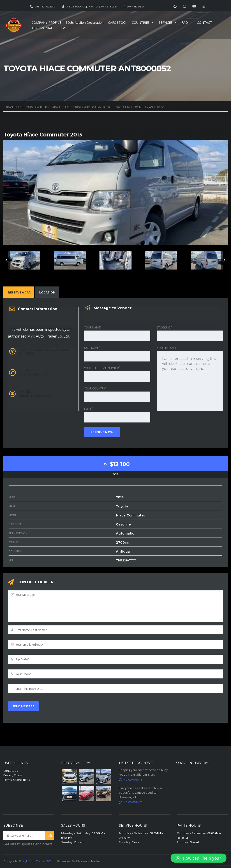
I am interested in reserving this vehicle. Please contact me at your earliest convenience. (190, 381)
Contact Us (11, 771)
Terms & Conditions (17, 780)
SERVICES (168, 22)
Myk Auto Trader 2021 (37, 861)
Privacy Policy (13, 775)
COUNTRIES (143, 22)
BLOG (62, 28)
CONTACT (204, 22)
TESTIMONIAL (42, 28)
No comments (131, 780)
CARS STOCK (118, 22)
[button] (199, 858)
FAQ (187, 22)
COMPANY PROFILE (46, 22)
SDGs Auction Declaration (85, 22)
